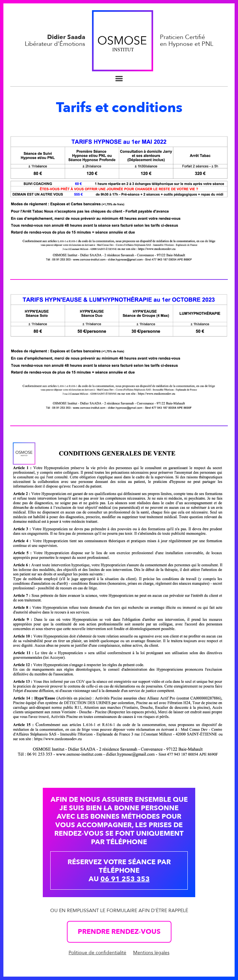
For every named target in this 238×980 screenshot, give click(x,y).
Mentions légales (151, 953)
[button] (119, 79)
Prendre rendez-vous (119, 932)
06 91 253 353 (125, 879)
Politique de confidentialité (97, 953)
